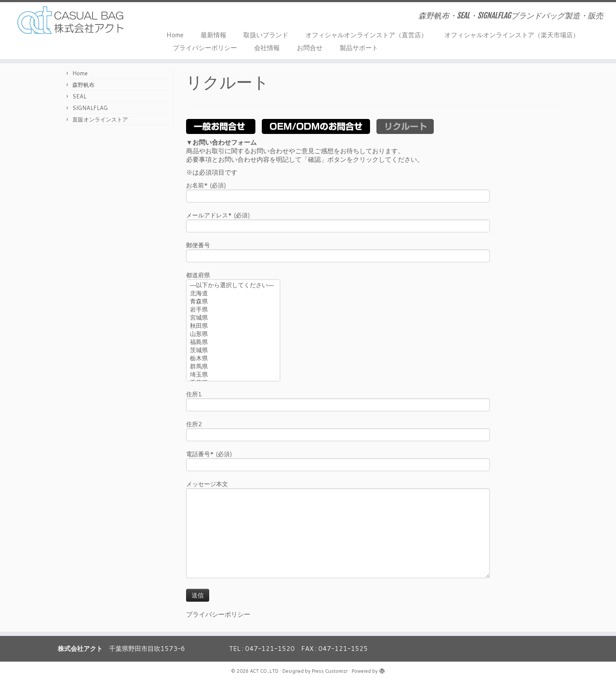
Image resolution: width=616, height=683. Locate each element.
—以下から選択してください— (233, 286)
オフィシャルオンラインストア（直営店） (366, 35)
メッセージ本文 (338, 509)
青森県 (233, 302)
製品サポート (359, 48)
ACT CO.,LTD (264, 671)
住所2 (338, 430)
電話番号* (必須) (338, 460)
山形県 (233, 334)
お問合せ (310, 48)
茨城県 (233, 351)
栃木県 (233, 359)
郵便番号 (338, 251)
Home (175, 35)
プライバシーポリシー (205, 48)
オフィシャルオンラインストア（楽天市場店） (512, 35)
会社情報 (267, 48)
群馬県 (233, 367)
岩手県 (233, 310)
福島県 (233, 343)
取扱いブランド (266, 35)
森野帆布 (83, 85)
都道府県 (233, 304)
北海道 (233, 294)
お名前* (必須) (338, 192)
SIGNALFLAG (90, 108)
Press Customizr (330, 671)
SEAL (79, 96)
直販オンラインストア (100, 119)
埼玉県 (233, 375)
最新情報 (213, 35)
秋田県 (233, 326)
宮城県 (233, 318)
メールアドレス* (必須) (338, 221)
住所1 (338, 400)
